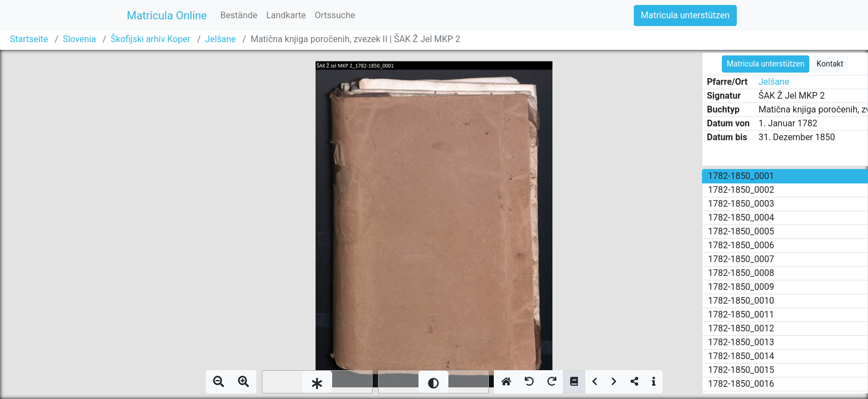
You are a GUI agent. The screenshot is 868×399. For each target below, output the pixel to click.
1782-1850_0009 (741, 287)
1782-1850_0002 (741, 190)
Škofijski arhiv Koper (151, 39)
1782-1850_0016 (741, 384)
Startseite (29, 39)
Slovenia (79, 39)
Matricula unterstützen (685, 15)
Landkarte (286, 15)
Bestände (239, 15)
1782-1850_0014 (741, 356)
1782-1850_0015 (741, 370)
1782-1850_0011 (741, 314)
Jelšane (221, 39)
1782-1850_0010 (741, 301)
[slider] (317, 382)
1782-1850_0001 (741, 176)
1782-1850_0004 (741, 218)
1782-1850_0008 (741, 273)
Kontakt (830, 64)
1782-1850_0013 (741, 342)
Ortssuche (335, 15)
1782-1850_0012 (741, 328)
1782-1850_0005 (741, 231)
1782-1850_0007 (741, 259)
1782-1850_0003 (741, 204)
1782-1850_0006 (741, 245)
